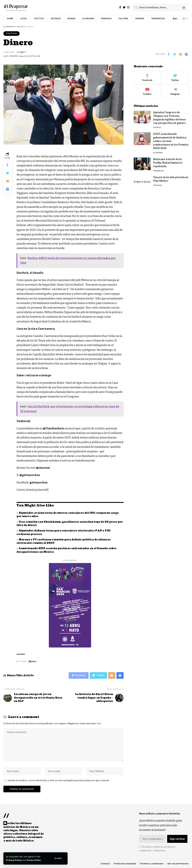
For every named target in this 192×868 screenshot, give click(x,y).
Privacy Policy (14, 860)
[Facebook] (120, 7)
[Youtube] (147, 91)
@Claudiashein (54, 428)
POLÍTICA (12, 33)
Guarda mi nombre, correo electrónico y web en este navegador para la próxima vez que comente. (59, 781)
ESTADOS (157, 127)
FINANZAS (158, 185)
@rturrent (43, 468)
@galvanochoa (30, 475)
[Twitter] (124, 7)
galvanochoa (39, 482)
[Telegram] (175, 91)
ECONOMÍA (158, 152)
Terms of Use (34, 860)
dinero (32, 662)
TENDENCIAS (159, 170)
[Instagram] (128, 7)
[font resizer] (175, 19)
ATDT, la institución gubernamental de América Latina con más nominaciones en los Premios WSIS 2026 (171, 140)
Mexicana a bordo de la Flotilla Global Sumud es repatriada (168, 162)
